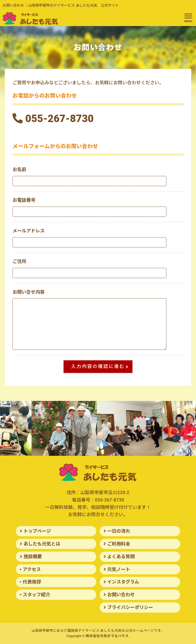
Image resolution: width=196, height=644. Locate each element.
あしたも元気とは (42, 544)
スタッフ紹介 (36, 595)
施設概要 (33, 557)
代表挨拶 (32, 582)
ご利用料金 (119, 544)
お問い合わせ (121, 595)
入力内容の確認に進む (102, 366)
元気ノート (119, 569)
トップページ (37, 531)
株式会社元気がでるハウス (107, 636)
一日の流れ (119, 531)
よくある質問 (121, 557)
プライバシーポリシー (130, 607)
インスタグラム (123, 582)
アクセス (32, 569)
